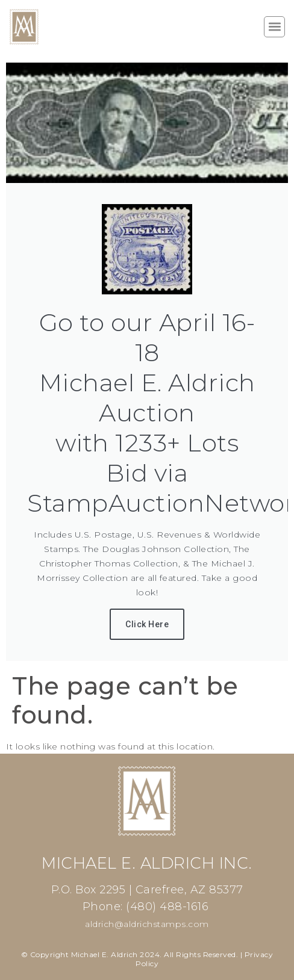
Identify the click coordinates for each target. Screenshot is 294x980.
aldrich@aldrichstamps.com (147, 924)
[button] (274, 27)
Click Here (147, 624)
